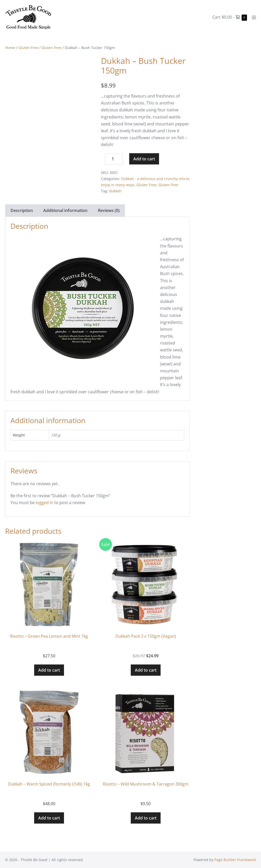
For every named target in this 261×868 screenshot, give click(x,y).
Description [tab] (22, 210)
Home (10, 48)
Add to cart (144, 159)
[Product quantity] (114, 159)
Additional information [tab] (65, 210)
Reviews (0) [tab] (109, 210)
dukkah (115, 191)
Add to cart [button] (49, 670)
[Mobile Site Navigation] (254, 17)
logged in (44, 503)
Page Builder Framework (235, 860)
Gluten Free (28, 48)
